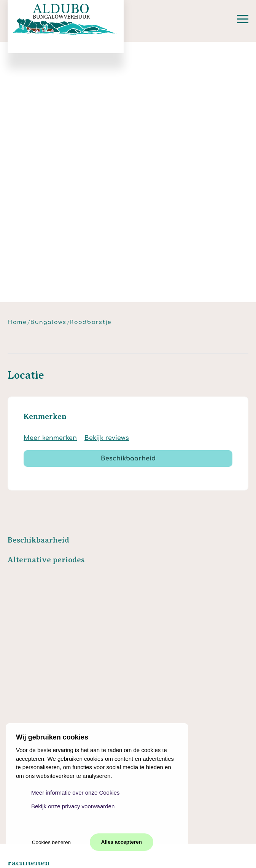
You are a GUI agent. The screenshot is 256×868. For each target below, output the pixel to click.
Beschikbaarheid (128, 459)
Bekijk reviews (107, 438)
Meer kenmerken (50, 438)
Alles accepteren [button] (122, 842)
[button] (243, 19)
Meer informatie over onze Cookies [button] (76, 793)
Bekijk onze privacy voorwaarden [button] (73, 806)
